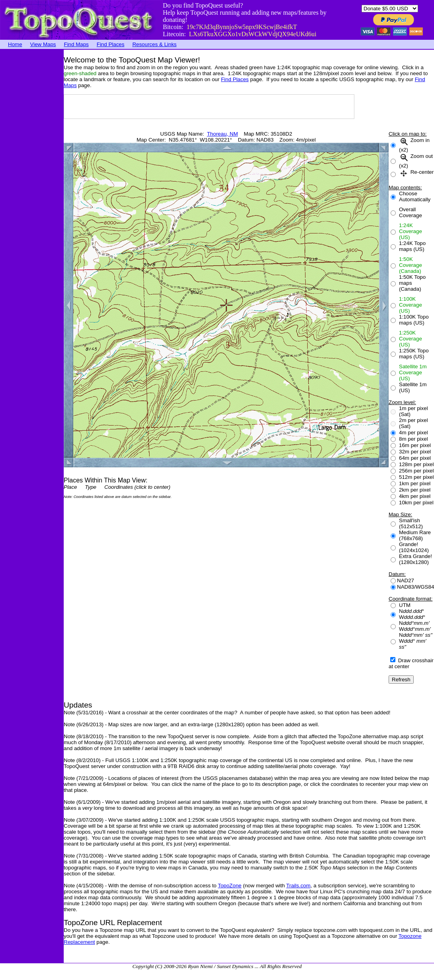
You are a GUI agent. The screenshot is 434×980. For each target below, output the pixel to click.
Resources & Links (154, 44)
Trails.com (298, 886)
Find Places (111, 44)
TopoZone (230, 886)
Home (15, 44)
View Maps (43, 44)
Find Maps (76, 44)
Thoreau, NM (223, 134)
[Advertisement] (32, 169)
